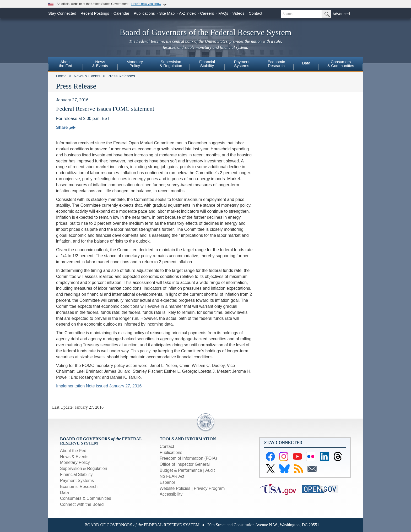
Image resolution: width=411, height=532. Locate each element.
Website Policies (175, 488)
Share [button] (66, 127)
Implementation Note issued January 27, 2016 (99, 386)
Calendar (121, 13)
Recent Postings (95, 13)
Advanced (341, 14)
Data (306, 63)
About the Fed (73, 451)
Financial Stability (76, 475)
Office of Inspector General (185, 464)
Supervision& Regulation (171, 64)
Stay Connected (62, 13)
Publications (144, 13)
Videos (239, 13)
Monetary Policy (75, 462)
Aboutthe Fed (66, 64)
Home (61, 76)
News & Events (87, 76)
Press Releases (121, 76)
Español (167, 482)
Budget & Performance (181, 470)
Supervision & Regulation (84, 468)
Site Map (167, 13)
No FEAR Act (172, 476)
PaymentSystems (242, 64)
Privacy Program (209, 488)
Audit (210, 470)
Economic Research (79, 487)
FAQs (223, 13)
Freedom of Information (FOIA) (188, 458)
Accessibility (171, 494)
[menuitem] (66, 64)
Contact (256, 13)
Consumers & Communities (341, 64)
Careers (207, 13)
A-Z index (187, 13)
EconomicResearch (276, 64)
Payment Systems (77, 481)
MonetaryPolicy (135, 64)
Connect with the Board (82, 504)
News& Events (100, 64)
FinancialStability (207, 64)
